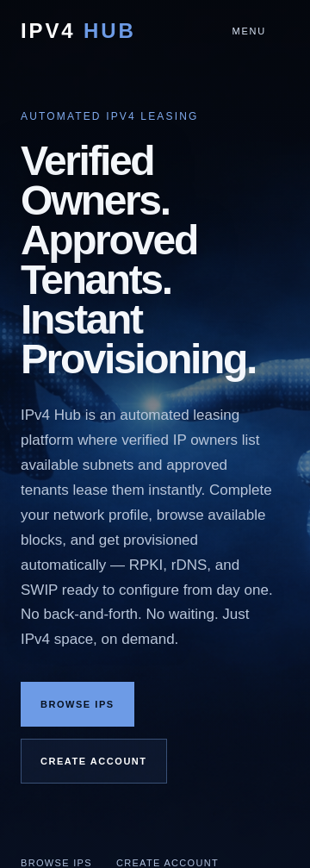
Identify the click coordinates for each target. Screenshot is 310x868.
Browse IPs (77, 704)
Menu (249, 31)
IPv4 (78, 31)
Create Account (94, 761)
